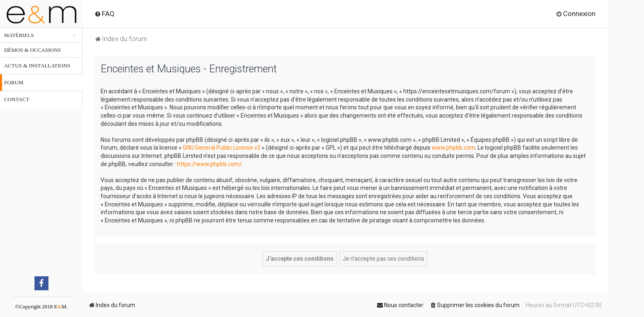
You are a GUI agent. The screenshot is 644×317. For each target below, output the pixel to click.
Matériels (19, 35)
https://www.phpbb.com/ (209, 164)
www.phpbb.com (453, 148)
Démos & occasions (32, 50)
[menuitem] (105, 14)
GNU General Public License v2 (222, 148)
